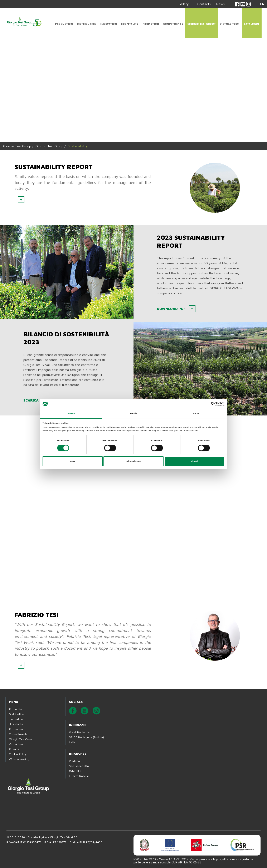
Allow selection (133, 461)
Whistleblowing (19, 759)
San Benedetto (79, 766)
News (220, 4)
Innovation (109, 24)
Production (64, 24)
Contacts (204, 4)
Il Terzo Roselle (79, 776)
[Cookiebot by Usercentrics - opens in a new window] (206, 404)
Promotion (151, 24)
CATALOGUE (252, 24)
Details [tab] (133, 413)
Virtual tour (230, 24)
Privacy (14, 749)
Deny (72, 461)
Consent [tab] (71, 413)
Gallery (184, 4)
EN (262, 4)
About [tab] (196, 413)
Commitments (173, 24)
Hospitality (130, 24)
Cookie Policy (18, 754)
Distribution (87, 24)
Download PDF (172, 309)
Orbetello (75, 771)
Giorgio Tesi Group (202, 24)
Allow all (194, 461)
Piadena (74, 761)
